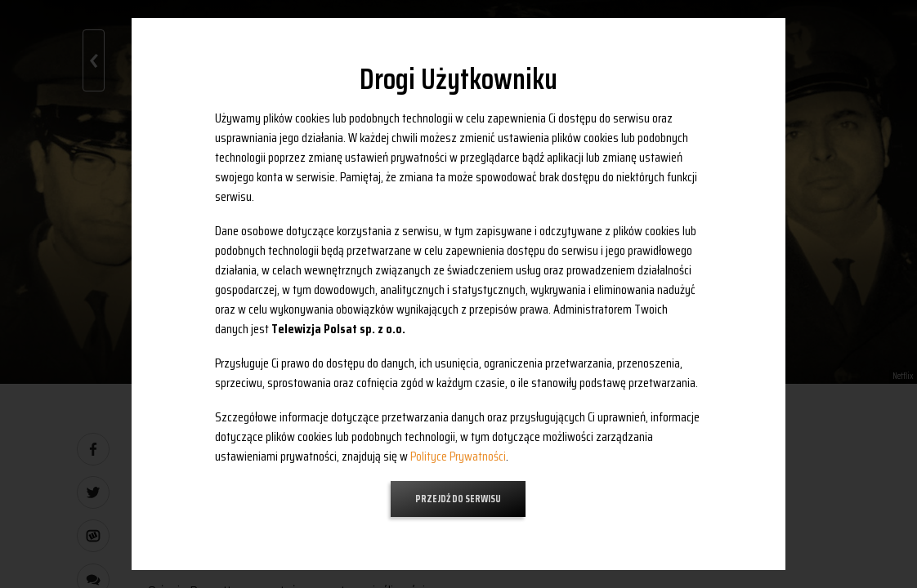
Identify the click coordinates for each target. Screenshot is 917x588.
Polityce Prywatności (458, 456)
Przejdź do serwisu (458, 499)
